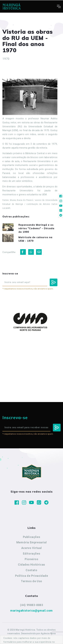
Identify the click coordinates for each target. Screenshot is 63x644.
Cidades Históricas (31, 565)
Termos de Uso (31, 581)
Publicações (32, 537)
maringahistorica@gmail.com (31, 611)
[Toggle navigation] (59, 6)
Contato (31, 570)
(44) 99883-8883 (32, 605)
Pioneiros (31, 559)
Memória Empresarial (31, 542)
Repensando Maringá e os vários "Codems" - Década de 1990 (36, 228)
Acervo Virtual (31, 548)
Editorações (32, 554)
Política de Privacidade (32, 576)
